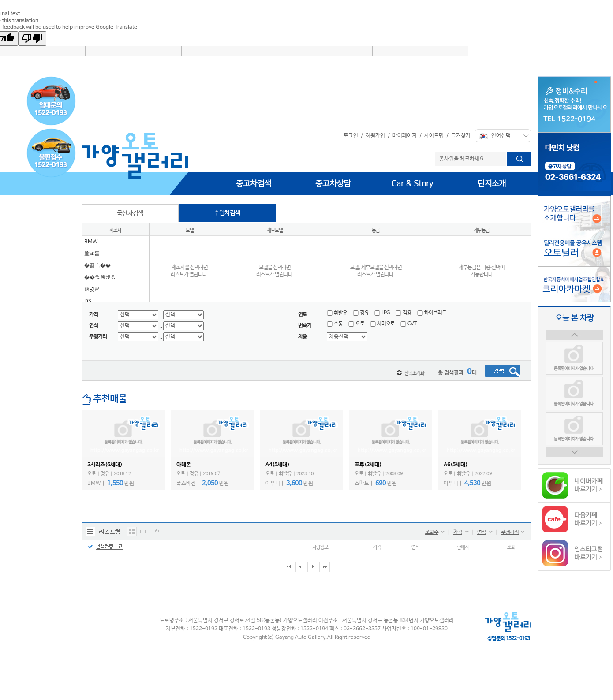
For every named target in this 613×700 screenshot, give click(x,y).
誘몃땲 (92, 290)
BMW (91, 242)
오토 (356, 324)
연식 (482, 532)
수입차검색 (227, 213)
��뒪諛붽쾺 (100, 278)
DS (88, 302)
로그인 (351, 136)
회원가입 (375, 136)
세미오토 (382, 324)
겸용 (404, 313)
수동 (335, 324)
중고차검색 (254, 184)
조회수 (432, 532)
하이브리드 (432, 313)
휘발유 (337, 313)
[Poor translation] (32, 39)
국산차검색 (130, 213)
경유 (361, 313)
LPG (382, 313)
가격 (458, 532)
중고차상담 (333, 184)
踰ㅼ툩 (92, 254)
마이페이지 (405, 136)
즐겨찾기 (461, 136)
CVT (408, 324)
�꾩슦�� (97, 266)
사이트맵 (434, 136)
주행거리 (510, 532)
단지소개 (492, 184)
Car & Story (412, 184)
